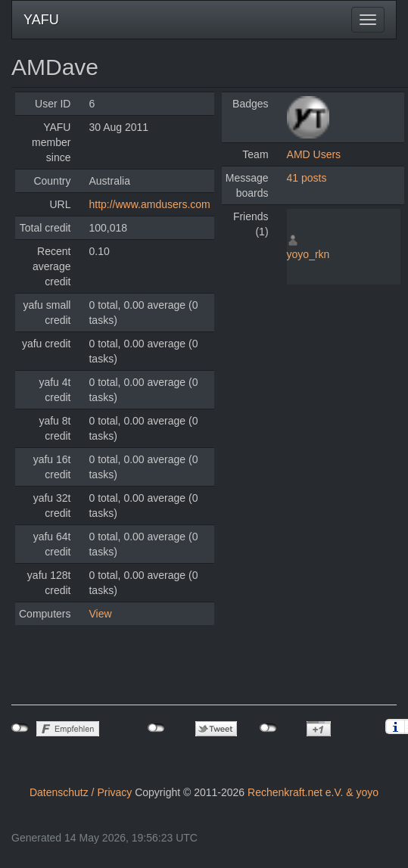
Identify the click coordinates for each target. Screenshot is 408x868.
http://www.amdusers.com (149, 204)
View (100, 614)
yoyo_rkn (308, 254)
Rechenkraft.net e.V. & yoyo (313, 792)
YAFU (41, 20)
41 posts (307, 178)
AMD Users (314, 154)
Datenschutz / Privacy (81, 792)
